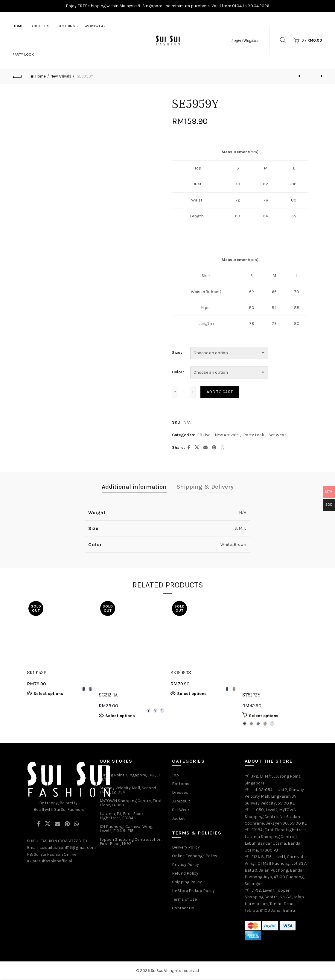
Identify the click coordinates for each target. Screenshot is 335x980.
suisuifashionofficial (52, 861)
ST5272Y (251, 695)
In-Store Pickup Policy (193, 891)
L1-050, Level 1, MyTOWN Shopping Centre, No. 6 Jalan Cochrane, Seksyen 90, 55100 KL (276, 817)
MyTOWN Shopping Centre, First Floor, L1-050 (131, 803)
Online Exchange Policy (195, 856)
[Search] (283, 40)
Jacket (178, 818)
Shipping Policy (187, 882)
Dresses (180, 792)
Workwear (95, 26)
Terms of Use (184, 899)
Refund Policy (185, 873)
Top (175, 775)
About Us (40, 26)
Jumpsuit (181, 801)
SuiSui (156, 971)
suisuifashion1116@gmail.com (68, 848)
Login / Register (245, 41)
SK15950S (181, 673)
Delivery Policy (186, 847)
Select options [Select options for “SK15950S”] (192, 694)
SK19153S (37, 673)
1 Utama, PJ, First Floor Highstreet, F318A (121, 816)
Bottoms (181, 784)
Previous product (303, 76)
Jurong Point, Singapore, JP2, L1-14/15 (130, 777)
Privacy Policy (185, 865)
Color (177, 372)
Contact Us (183, 908)
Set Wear (277, 435)
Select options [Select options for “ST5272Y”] (264, 716)
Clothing (66, 26)
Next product (318, 76)
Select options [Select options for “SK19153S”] (48, 694)
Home (18, 26)
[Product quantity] (184, 392)
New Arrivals (61, 76)
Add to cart (220, 392)
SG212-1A (108, 695)
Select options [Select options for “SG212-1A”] (120, 716)
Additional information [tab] (134, 487)
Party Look (23, 54)
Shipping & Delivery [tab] (205, 487)
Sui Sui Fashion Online (55, 854)
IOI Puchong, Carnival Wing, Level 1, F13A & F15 (126, 829)
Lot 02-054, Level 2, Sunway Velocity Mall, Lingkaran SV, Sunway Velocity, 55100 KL (274, 796)
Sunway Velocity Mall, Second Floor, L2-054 (128, 790)
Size (176, 353)
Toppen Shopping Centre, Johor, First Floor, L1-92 (131, 842)
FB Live (204, 435)
